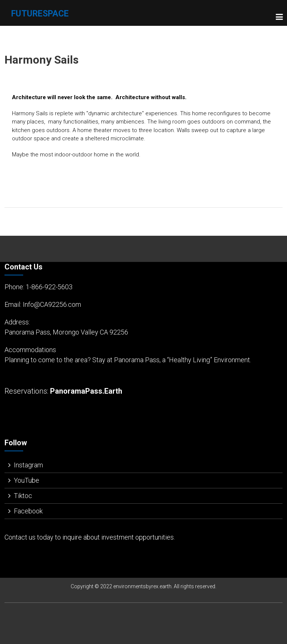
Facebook (28, 511)
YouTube (27, 480)
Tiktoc (23, 496)
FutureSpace (40, 14)
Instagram (28, 465)
